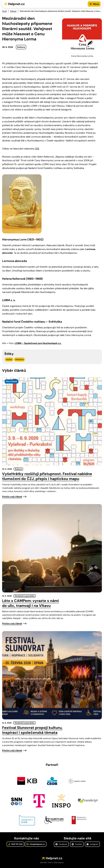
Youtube (77, 844)
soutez (9, 359)
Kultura (13, 11)
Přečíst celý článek (12, 497)
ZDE (37, 149)
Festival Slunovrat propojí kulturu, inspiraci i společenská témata (32, 730)
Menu (96, 4)
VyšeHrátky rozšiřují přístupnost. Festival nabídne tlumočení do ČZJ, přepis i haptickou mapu (47, 476)
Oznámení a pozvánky (25, 596)
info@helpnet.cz (36, 844)
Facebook (61, 844)
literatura (19, 359)
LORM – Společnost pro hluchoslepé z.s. (38, 343)
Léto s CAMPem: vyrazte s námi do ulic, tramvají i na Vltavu (31, 603)
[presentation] (52, 421)
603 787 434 (15, 844)
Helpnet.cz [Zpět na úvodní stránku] (16, 4)
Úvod (4, 11)
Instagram (92, 844)
